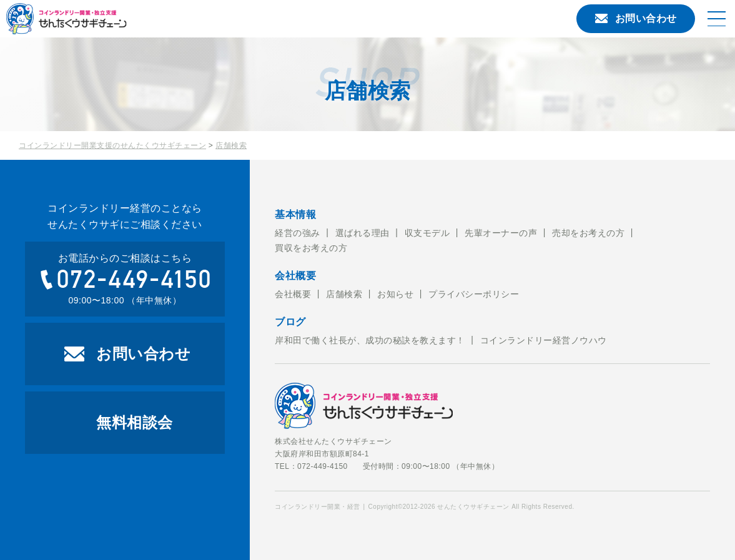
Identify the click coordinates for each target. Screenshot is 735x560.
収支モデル (427, 233)
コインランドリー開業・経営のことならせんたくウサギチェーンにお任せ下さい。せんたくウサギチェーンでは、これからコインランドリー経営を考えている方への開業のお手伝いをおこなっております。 (116, 19)
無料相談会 (135, 422)
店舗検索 (231, 145)
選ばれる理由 (363, 233)
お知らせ (395, 294)
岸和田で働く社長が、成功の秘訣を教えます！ (370, 340)
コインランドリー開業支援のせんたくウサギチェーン (112, 145)
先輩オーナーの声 (501, 233)
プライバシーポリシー (474, 294)
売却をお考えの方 (588, 233)
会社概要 (293, 294)
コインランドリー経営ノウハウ (544, 340)
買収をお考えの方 (311, 248)
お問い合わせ (636, 18)
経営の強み (298, 233)
